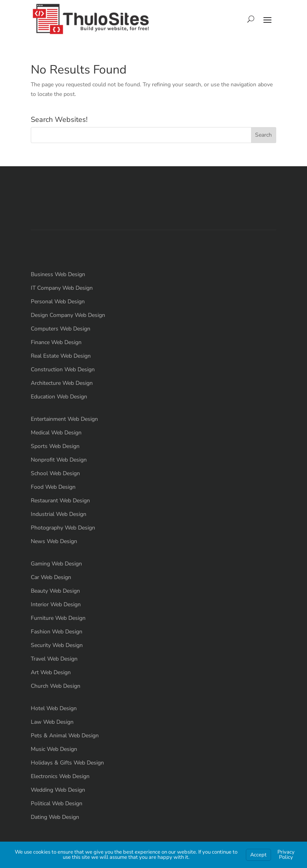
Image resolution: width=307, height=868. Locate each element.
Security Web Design (57, 645)
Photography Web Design (63, 528)
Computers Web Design (61, 329)
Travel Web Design (54, 659)
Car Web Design (51, 577)
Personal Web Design (58, 302)
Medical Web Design (56, 433)
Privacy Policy (286, 855)
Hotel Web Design (54, 708)
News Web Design (54, 541)
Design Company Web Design (68, 315)
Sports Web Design (55, 446)
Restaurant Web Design (60, 501)
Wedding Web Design (58, 790)
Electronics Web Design (60, 776)
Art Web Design (51, 672)
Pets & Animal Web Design (65, 736)
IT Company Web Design (62, 288)
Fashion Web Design (57, 632)
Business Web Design (58, 274)
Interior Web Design (56, 604)
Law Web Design (52, 722)
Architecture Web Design (62, 383)
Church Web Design (56, 686)
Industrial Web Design (59, 514)
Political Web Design (57, 803)
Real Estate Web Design (61, 356)
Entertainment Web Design (64, 419)
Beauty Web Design (55, 591)
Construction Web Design (63, 369)
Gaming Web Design (56, 564)
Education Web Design (59, 397)
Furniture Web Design (58, 618)
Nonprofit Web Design (59, 460)
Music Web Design (54, 749)
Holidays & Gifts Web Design (67, 763)
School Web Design (55, 473)
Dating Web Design (55, 817)
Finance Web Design (56, 342)
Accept (258, 855)
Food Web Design (53, 487)
